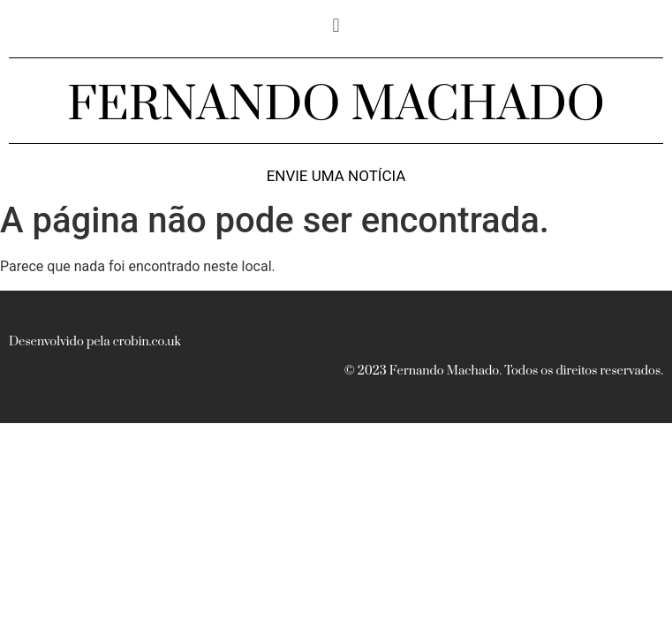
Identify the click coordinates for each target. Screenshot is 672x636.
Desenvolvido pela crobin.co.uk (95, 342)
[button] (336, 25)
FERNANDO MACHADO (336, 105)
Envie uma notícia (336, 176)
